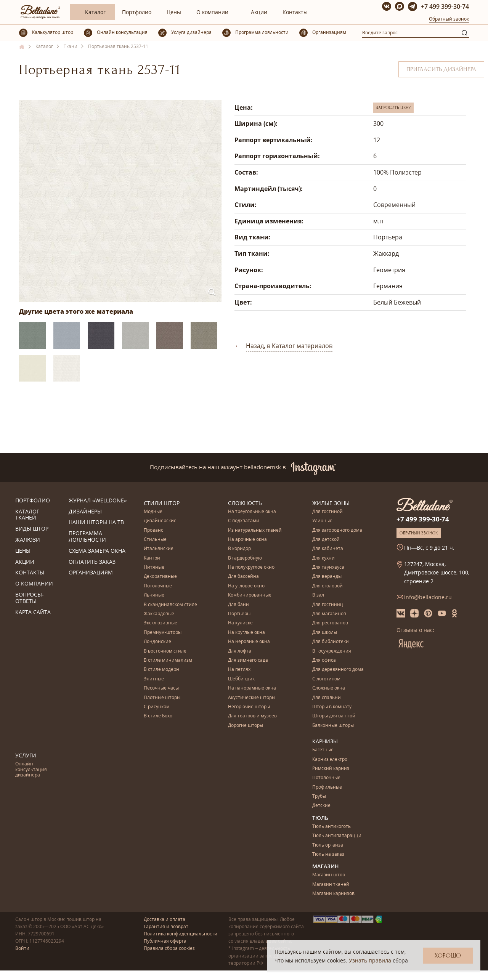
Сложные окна (329, 688)
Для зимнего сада (248, 660)
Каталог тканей (27, 515)
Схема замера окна (97, 551)
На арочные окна (247, 540)
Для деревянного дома (338, 670)
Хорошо (448, 956)
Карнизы (325, 741)
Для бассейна (243, 577)
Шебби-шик (241, 679)
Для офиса (324, 660)
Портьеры (239, 614)
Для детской (326, 540)
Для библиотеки (331, 642)
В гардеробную (245, 558)
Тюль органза (328, 845)
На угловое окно (246, 586)
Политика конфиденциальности (181, 934)
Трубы (319, 796)
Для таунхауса (328, 567)
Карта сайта (33, 612)
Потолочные (158, 586)
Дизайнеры (85, 512)
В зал (318, 595)
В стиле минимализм (168, 660)
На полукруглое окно (251, 567)
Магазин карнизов (333, 894)
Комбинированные (250, 595)
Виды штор (32, 529)
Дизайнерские (160, 521)
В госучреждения (332, 651)
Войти (22, 948)
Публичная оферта (165, 941)
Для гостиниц (328, 605)
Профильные (327, 787)
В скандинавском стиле (170, 605)
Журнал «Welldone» (98, 501)
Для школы (325, 633)
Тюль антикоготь (331, 827)
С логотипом (326, 679)
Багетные (323, 750)
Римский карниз (331, 769)
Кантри (152, 558)
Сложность (245, 503)
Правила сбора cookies (169, 948)
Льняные (154, 595)
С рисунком (157, 707)
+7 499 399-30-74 (445, 6)
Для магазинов (329, 614)
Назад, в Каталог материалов (289, 346)
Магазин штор (329, 875)
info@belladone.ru (428, 597)
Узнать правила (370, 960)
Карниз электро (330, 759)
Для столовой (327, 586)
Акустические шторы (252, 698)
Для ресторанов (330, 623)
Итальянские (159, 549)
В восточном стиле (165, 651)
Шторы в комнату (332, 707)
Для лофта (240, 651)
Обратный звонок (449, 19)
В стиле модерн (161, 670)
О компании (212, 12)
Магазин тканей (331, 885)
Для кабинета (328, 549)
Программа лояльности (87, 537)
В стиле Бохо (158, 716)
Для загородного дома (337, 530)
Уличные (322, 521)
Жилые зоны (331, 503)
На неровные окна (249, 642)
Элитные (154, 679)
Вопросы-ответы (30, 598)
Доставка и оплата (165, 919)
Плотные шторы (162, 698)
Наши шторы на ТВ (96, 522)
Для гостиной (327, 512)
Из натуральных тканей (255, 530)
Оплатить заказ (92, 562)
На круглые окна (246, 633)
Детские (321, 806)
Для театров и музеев (252, 716)
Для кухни (323, 558)
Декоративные (160, 577)
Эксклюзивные (161, 623)
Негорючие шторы (249, 707)
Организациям (91, 573)
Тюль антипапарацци (337, 836)
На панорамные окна (252, 688)
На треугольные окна (252, 512)
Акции (259, 12)
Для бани (238, 605)
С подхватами (244, 521)
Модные (153, 512)
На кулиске (240, 623)
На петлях (239, 670)
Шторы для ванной (334, 716)
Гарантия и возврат (166, 926)
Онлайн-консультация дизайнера (31, 770)
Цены (174, 12)
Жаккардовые (159, 614)
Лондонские (157, 642)
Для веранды (327, 577)
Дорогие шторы (246, 726)
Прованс (153, 530)
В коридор (239, 549)
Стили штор (162, 503)
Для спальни (327, 698)
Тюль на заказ (328, 854)
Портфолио (137, 12)
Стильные (155, 540)
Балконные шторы (333, 726)
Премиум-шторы (163, 633)
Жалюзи (28, 540)
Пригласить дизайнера (441, 69)
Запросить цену (393, 107)
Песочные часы (161, 688)
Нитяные (154, 567)
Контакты (295, 12)
